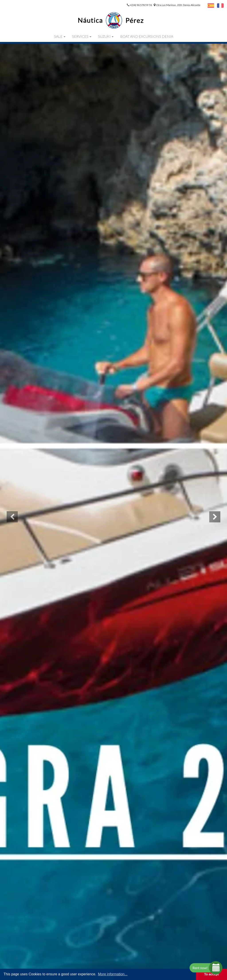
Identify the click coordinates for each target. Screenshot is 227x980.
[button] (12, 517)
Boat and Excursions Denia (147, 36)
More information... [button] (113, 974)
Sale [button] (60, 36)
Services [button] (82, 36)
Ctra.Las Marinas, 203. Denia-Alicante (178, 5)
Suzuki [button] (106, 36)
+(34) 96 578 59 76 (141, 5)
